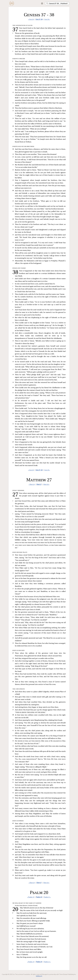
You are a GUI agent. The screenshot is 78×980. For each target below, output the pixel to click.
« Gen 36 (31, 20)
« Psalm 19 (31, 897)
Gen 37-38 (39, 20)
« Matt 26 (32, 485)
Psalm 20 (39, 897)
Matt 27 (39, 485)
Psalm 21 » (47, 897)
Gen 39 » (47, 20)
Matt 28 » (46, 485)
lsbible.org (39, 976)
